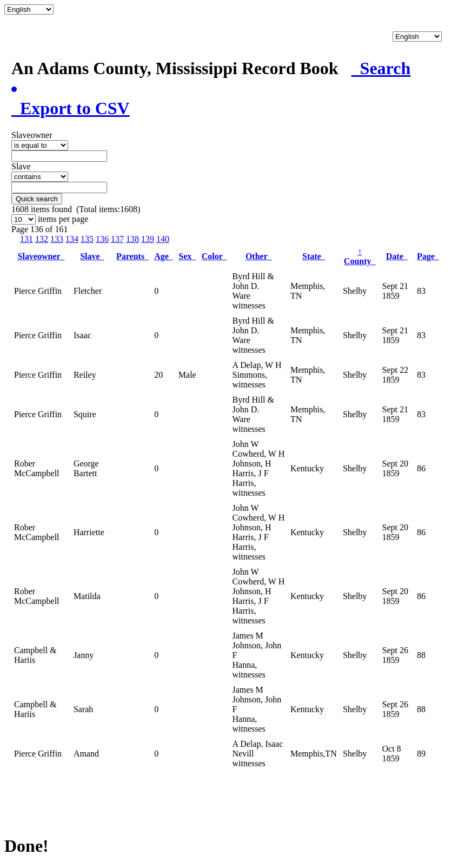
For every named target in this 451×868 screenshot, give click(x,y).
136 (102, 239)
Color (214, 256)
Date (397, 256)
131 (26, 239)
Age (164, 256)
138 (132, 239)
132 (42, 239)
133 (57, 239)
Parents (132, 256)
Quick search (37, 199)
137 (117, 239)
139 (148, 239)
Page (428, 256)
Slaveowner (41, 256)
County (360, 256)
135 (87, 239)
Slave (92, 256)
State (314, 256)
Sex (187, 256)
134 (72, 239)
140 (163, 239)
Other (259, 256)
